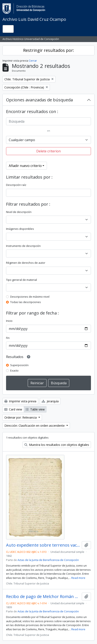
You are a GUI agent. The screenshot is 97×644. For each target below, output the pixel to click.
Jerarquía (50, 401)
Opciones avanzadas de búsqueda (39, 100)
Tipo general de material (21, 280)
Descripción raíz (16, 185)
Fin (8, 338)
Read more (78, 578)
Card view (13, 409)
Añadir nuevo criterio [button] (25, 166)
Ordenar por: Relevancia (21, 417)
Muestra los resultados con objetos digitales (57, 445)
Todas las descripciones (26, 302)
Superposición (19, 365)
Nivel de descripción (19, 212)
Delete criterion (48, 151)
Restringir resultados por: (49, 50)
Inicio (9, 321)
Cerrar (33, 61)
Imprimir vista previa (20, 401)
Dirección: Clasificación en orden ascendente (35, 426)
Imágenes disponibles (20, 229)
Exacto (14, 370)
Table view (35, 409)
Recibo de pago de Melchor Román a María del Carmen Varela (43, 597)
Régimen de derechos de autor (26, 263)
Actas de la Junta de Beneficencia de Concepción (48, 560)
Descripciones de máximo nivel (30, 297)
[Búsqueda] (48, 121)
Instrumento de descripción (23, 246)
